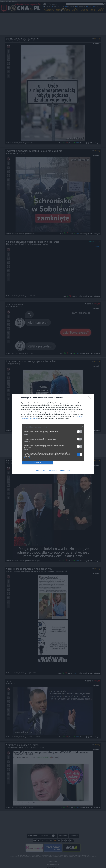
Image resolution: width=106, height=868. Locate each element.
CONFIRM (38, 463)
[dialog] (53, 434)
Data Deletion (41, 470)
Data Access (53, 470)
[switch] (80, 432)
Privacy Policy (65, 470)
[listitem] (53, 427)
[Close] (90, 398)
